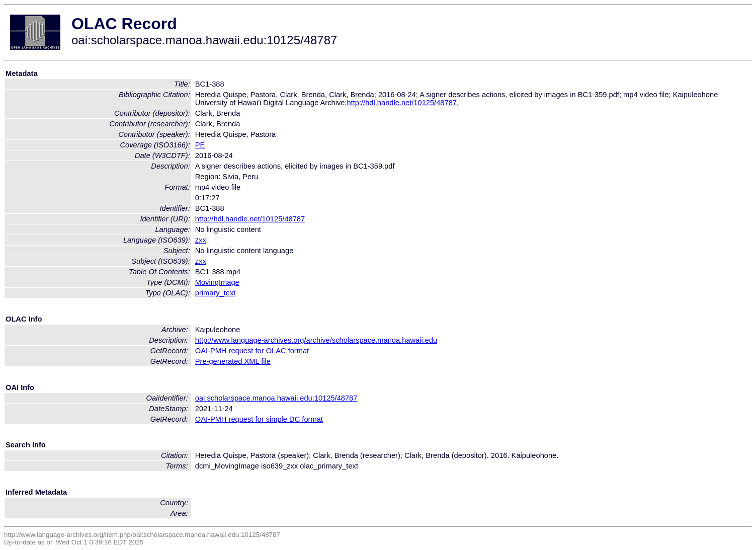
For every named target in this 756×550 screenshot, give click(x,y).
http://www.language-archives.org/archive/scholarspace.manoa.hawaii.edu (316, 340)
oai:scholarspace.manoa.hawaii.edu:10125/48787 (276, 398)
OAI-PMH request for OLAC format (252, 351)
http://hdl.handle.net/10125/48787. (403, 103)
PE (200, 145)
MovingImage (217, 282)
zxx (201, 240)
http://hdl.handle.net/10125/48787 (250, 219)
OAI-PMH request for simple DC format (259, 419)
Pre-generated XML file (233, 361)
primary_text (216, 293)
